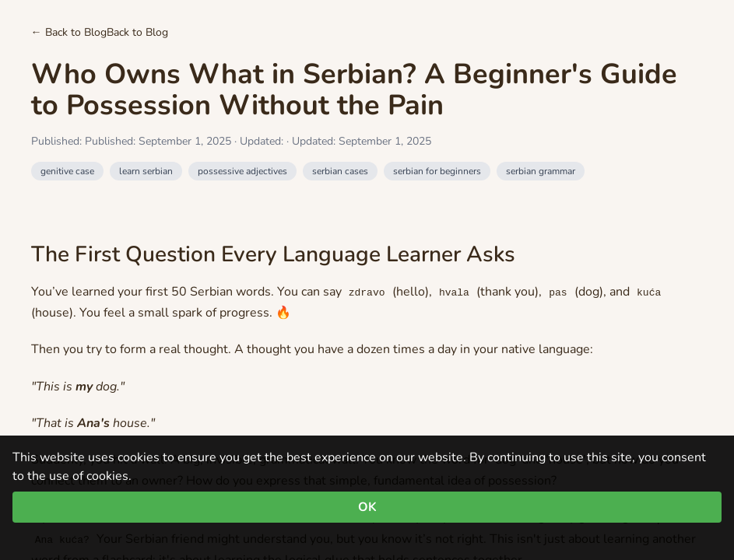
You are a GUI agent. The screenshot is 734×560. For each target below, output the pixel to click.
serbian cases (340, 171)
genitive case (67, 171)
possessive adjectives (242, 171)
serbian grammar (541, 171)
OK (367, 507)
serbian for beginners (437, 171)
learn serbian (146, 171)
